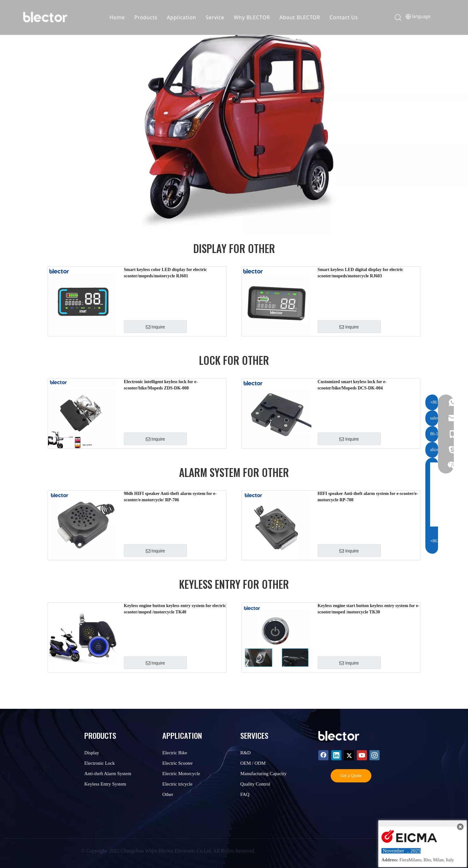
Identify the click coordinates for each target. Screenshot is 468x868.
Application (184, 17)
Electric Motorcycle (181, 774)
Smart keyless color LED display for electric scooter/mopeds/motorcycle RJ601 (165, 273)
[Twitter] (349, 755)
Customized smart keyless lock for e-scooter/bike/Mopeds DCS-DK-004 (352, 385)
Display (92, 753)
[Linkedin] (336, 755)
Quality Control (255, 784)
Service (217, 17)
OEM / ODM (253, 763)
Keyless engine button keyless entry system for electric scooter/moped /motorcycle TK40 (175, 609)
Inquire (156, 327)
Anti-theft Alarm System (108, 774)
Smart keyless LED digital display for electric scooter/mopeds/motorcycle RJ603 (360, 273)
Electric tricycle (177, 784)
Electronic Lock (99, 763)
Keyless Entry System (105, 784)
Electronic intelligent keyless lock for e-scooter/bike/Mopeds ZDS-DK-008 (161, 385)
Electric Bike (175, 753)
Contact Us (346, 17)
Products (148, 17)
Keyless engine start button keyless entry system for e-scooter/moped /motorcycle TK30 (369, 609)
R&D (246, 753)
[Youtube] (362, 755)
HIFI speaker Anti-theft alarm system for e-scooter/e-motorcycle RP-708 (368, 497)
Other (168, 794)
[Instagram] (375, 755)
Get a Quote (351, 776)
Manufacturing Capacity (263, 774)
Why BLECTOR (254, 17)
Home (119, 17)
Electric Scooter (177, 763)
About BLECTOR (302, 17)
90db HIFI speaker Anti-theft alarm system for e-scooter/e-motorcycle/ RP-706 (170, 497)
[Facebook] (323, 755)
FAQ (245, 794)
